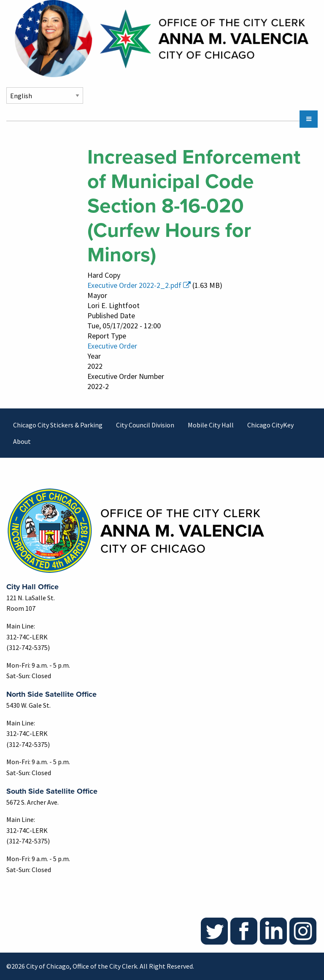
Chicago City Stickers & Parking (58, 425)
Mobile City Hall (211, 425)
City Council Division (145, 425)
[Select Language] (45, 95)
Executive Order (112, 346)
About (22, 441)
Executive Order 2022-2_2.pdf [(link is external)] (139, 285)
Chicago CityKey (270, 425)
